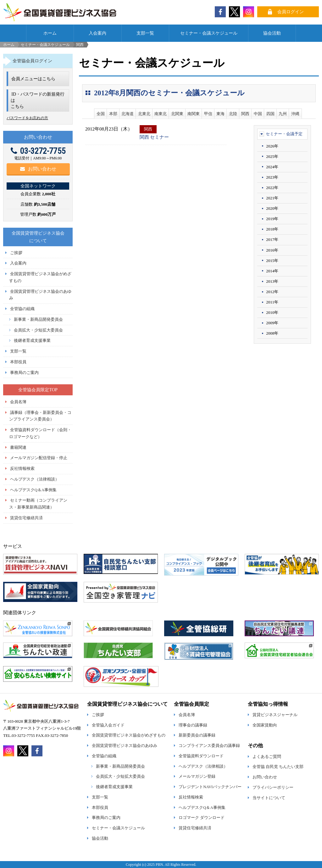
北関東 (177, 114)
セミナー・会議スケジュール (209, 33)
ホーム (50, 33)
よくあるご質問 (267, 757)
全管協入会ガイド (108, 725)
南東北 (161, 114)
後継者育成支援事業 (32, 341)
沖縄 (295, 114)
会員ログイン (291, 12)
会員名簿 (18, 402)
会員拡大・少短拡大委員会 (38, 330)
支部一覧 (145, 33)
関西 (245, 114)
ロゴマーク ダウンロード (202, 818)
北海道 (128, 114)
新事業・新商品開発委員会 (38, 320)
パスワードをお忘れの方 (27, 118)
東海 (220, 114)
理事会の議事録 (193, 725)
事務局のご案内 (24, 373)
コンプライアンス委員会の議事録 (209, 746)
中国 (258, 114)
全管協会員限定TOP (38, 390)
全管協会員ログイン (32, 61)
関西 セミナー (154, 137)
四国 (270, 114)
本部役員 (18, 362)
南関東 (194, 114)
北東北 (144, 114)
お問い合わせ (38, 169)
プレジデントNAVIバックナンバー (210, 787)
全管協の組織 (22, 309)
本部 (113, 114)
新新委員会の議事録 (197, 735)
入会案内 (97, 33)
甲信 (208, 114)
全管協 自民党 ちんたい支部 (278, 767)
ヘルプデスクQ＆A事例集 (33, 490)
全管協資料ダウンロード (201, 756)
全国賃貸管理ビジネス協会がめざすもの (129, 735)
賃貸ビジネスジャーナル (275, 715)
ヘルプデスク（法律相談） (35, 479)
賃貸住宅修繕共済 (26, 518)
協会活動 (272, 33)
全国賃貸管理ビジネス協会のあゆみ (125, 746)
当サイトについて (269, 798)
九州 (283, 114)
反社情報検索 (22, 469)
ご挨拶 (16, 253)
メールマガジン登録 (197, 776)
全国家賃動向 (265, 725)
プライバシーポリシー (273, 787)
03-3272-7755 (38, 151)
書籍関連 (18, 448)
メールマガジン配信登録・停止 (39, 458)
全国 (101, 114)
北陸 (233, 114)
